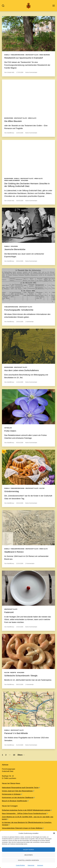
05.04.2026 (20, 443)
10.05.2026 (20, 133)
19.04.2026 (20, 322)
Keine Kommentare (31, 72)
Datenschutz (31, 865)
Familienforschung (18, 55)
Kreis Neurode (45, 55)
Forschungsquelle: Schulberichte (19, 310)
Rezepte (13, 673)
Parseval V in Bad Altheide (16, 733)
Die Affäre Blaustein (13, 121)
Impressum (40, 865)
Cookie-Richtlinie (20, 865)
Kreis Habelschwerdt (12, 181)
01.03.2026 (20, 745)
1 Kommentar (29, 322)
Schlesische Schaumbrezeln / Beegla (21, 676)
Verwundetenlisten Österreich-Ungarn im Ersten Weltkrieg (23, 828)
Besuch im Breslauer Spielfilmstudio (15, 801)
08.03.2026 (20, 684)
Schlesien (25, 181)
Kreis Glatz (32, 118)
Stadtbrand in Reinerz (14, 552)
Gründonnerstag (12, 491)
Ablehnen (29, 855)
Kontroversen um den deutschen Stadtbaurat (18, 798)
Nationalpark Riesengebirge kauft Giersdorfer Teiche (21, 788)
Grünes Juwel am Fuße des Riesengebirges (18, 791)
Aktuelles (8, 428)
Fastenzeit (9, 612)
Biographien (9, 118)
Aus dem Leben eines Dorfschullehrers (22, 370)
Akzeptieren (28, 850)
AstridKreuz (11, 133)
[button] (54, 833)
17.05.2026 (20, 72)
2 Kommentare (30, 563)
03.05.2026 (20, 201)
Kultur (42, 488)
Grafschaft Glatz (32, 55)
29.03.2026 (20, 503)
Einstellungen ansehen (28, 860)
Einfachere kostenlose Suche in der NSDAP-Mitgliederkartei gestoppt (27, 810)
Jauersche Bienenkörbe (15, 249)
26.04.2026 (20, 261)
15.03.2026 (20, 627)
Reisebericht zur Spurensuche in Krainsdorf (24, 58)
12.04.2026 (20, 382)
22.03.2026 (20, 563)
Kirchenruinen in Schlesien (12, 794)
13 (14, 755)
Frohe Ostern (10, 431)
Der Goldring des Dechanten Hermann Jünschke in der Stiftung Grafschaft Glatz (27, 185)
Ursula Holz (11, 72)
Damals (7, 55)
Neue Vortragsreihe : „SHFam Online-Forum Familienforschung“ (25, 813)
